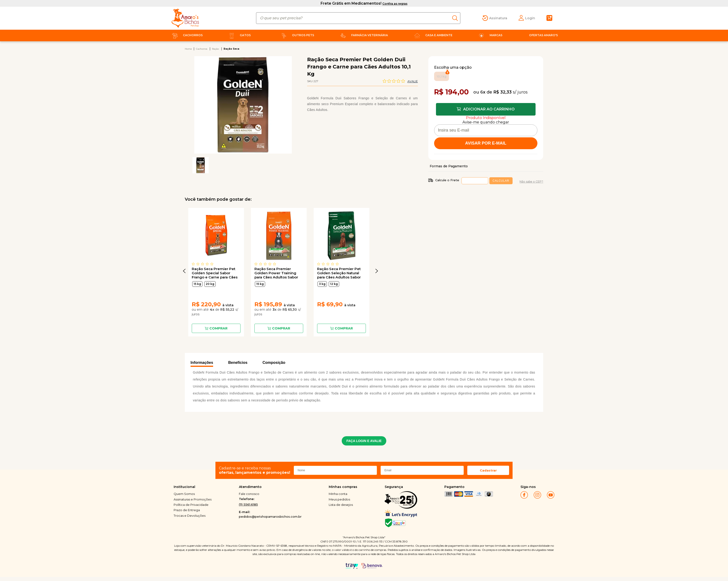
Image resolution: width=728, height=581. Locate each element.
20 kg (210, 284)
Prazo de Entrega (187, 510)
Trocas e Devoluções (190, 516)
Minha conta (338, 494)
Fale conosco (249, 494)
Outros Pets (297, 35)
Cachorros (186, 35)
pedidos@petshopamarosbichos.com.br (270, 516)
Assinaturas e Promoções (193, 499)
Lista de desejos (341, 505)
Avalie (413, 81)
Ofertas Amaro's (543, 35)
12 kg (334, 284)
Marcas (490, 35)
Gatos (239, 35)
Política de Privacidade (191, 505)
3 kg (322, 284)
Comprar (218, 328)
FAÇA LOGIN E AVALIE (364, 441)
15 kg (197, 284)
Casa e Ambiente (432, 35)
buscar (456, 18)
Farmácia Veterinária (363, 35)
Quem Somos (184, 494)
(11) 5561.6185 (248, 504)
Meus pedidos (339, 499)
